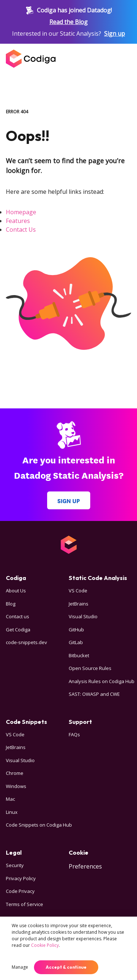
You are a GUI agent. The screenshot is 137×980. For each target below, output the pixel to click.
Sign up (115, 34)
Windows (16, 786)
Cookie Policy (45, 945)
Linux (12, 812)
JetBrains (79, 604)
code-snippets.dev (26, 642)
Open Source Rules (90, 668)
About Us (16, 591)
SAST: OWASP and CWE (94, 694)
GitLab (76, 642)
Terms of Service (24, 904)
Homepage (21, 212)
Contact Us (21, 230)
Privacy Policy (21, 878)
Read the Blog (68, 22)
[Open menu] (124, 59)
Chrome (15, 773)
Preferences (85, 866)
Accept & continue (66, 967)
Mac (10, 799)
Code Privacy (20, 891)
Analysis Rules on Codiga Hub (102, 681)
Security (15, 865)
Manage (20, 967)
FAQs (74, 734)
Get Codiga (18, 630)
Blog (11, 604)
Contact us (18, 616)
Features (18, 221)
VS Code (78, 591)
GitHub (76, 630)
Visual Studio (83, 616)
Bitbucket (79, 655)
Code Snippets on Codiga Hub (39, 825)
